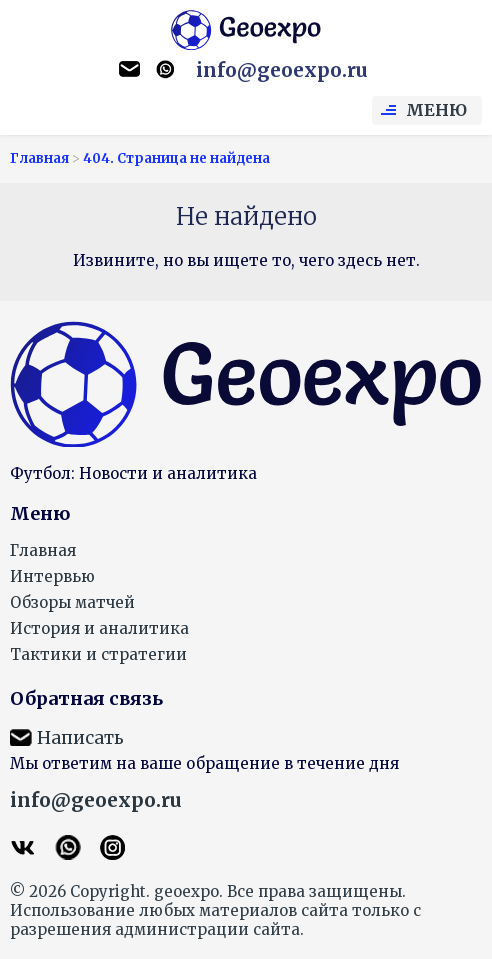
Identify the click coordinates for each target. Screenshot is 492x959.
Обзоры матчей (72, 602)
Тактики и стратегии (98, 654)
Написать (80, 738)
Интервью (52, 576)
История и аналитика (99, 628)
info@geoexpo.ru (282, 70)
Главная (43, 550)
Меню (436, 110)
